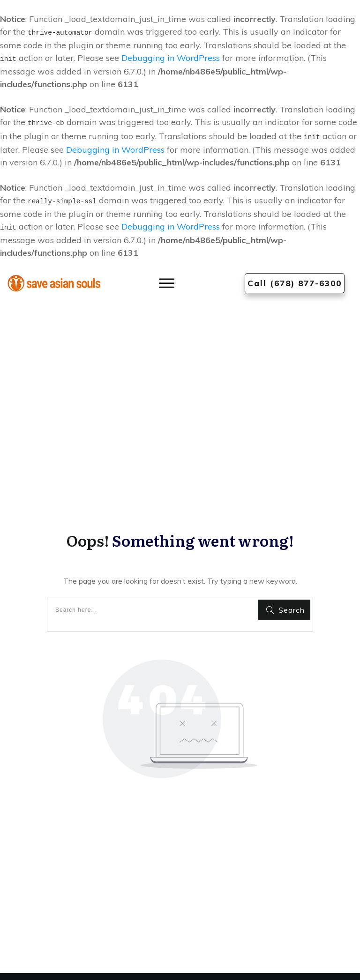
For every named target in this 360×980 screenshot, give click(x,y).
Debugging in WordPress (171, 58)
